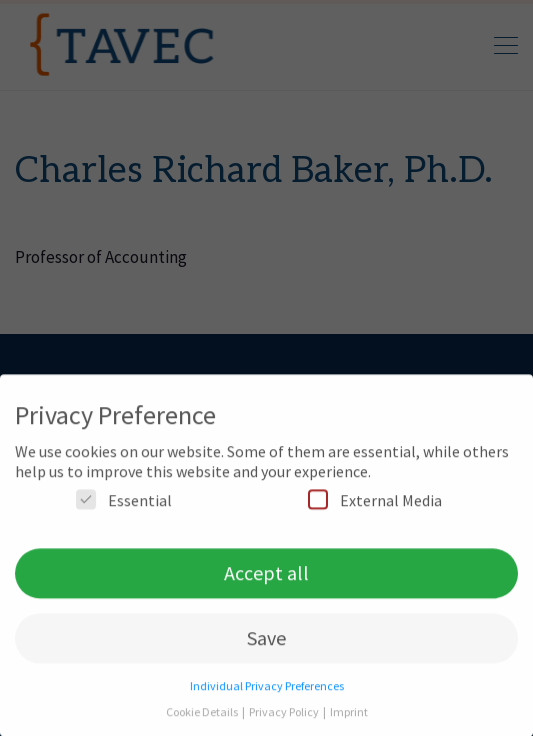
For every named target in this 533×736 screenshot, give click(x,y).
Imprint (349, 718)
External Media (375, 506)
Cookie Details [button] (203, 718)
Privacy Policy (285, 718)
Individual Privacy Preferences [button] (267, 692)
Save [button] (266, 644)
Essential (124, 506)
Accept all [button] (266, 579)
